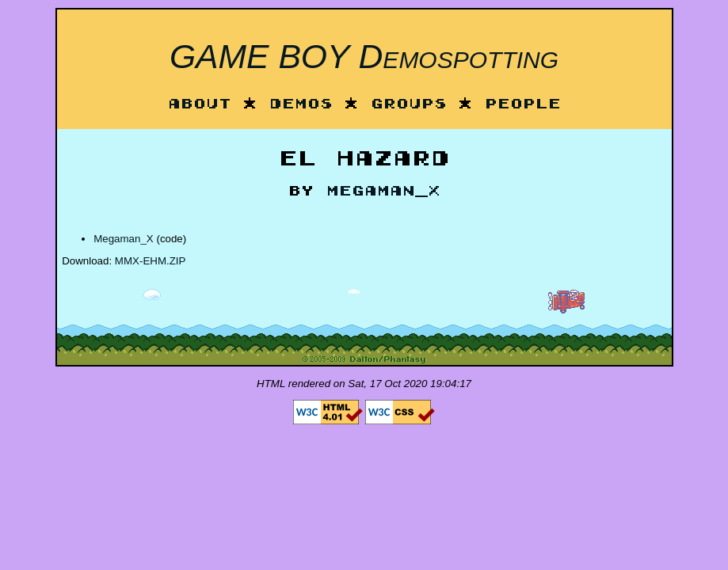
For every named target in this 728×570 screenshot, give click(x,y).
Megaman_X (383, 192)
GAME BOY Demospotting (364, 56)
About (200, 105)
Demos (301, 105)
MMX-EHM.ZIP (151, 261)
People (523, 105)
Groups (409, 105)
